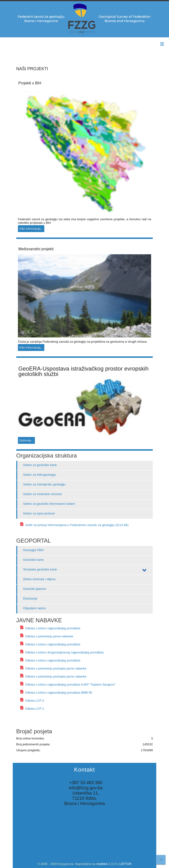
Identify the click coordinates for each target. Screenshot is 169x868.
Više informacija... (31, 229)
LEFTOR (126, 864)
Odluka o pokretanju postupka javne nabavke (53, 668)
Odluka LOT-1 (32, 709)
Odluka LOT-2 (32, 701)
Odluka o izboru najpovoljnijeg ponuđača (50, 628)
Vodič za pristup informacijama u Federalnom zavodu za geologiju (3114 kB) (74, 525)
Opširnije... (26, 440)
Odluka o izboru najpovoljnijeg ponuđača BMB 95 (56, 693)
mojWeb (102, 864)
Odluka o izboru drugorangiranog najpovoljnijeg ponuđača (62, 652)
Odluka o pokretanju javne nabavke (46, 636)
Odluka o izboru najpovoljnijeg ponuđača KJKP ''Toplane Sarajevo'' (68, 684)
